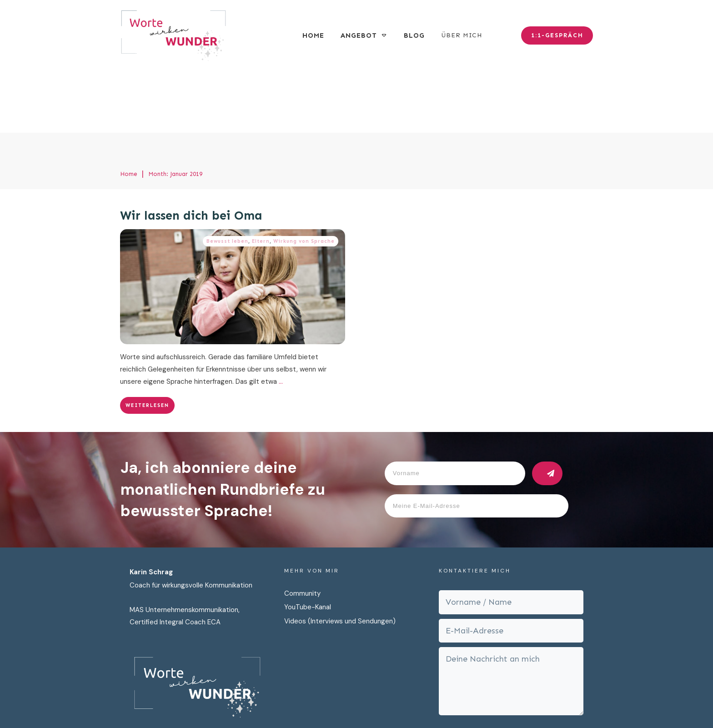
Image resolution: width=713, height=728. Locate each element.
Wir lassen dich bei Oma (191, 151)
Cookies (465, 704)
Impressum (426, 704)
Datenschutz (379, 704)
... (281, 316)
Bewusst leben (227, 176)
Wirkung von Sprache (304, 176)
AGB (492, 704)
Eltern (261, 176)
